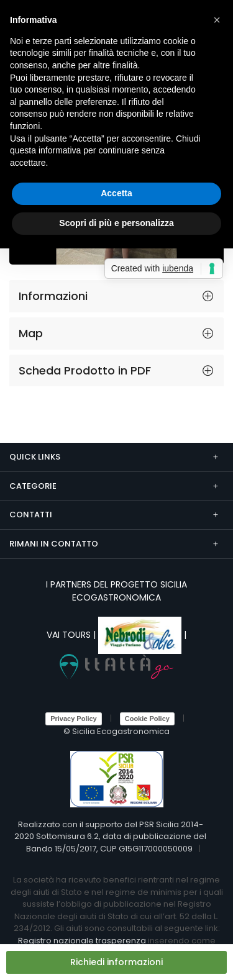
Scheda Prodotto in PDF (85, 370)
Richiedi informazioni (116, 962)
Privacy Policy (74, 719)
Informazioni (53, 296)
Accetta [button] (116, 193)
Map (31, 333)
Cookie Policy (147, 719)
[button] (217, 20)
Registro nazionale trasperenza (82, 941)
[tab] (116, 296)
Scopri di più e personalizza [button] (116, 223)
